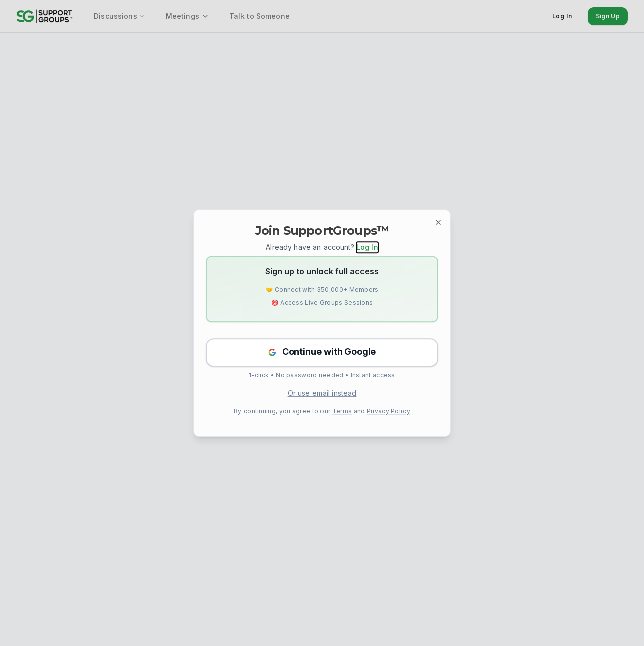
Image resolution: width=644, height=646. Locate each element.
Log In (367, 247)
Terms (342, 411)
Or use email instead (322, 393)
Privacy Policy (388, 411)
